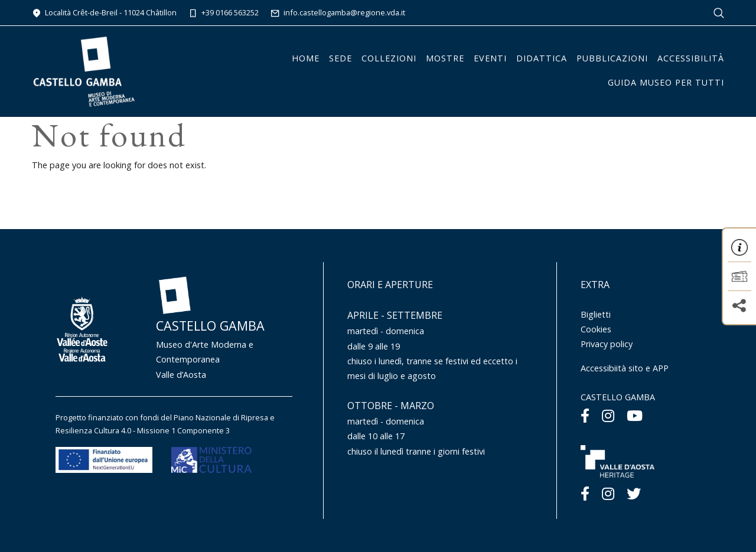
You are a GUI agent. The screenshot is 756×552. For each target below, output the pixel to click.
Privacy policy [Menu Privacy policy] (607, 344)
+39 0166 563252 (224, 12)
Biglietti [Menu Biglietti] (596, 314)
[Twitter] (634, 493)
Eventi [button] (490, 58)
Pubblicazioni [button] (612, 58)
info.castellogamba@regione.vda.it (338, 12)
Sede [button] (340, 58)
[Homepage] (84, 70)
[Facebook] (585, 415)
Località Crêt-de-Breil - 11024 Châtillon (104, 12)
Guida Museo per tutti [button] (666, 82)
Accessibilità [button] (691, 58)
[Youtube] (635, 415)
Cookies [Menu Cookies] (596, 329)
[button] (739, 247)
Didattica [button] (542, 58)
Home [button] (306, 58)
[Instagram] (608, 415)
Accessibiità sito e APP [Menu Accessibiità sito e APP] (625, 368)
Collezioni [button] (389, 58)
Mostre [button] (445, 58)
